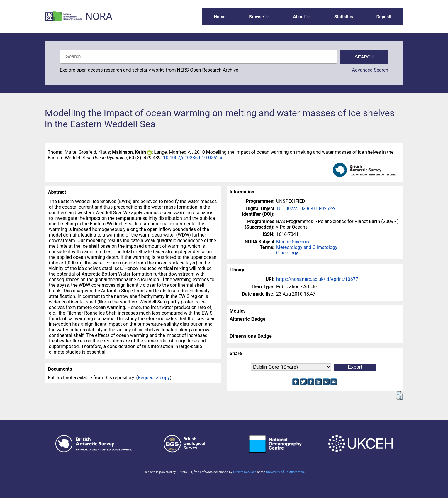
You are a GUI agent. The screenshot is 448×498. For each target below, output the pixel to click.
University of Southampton (285, 472)
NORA (99, 17)
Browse (259, 17)
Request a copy (154, 378)
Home (220, 17)
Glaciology (287, 253)
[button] (399, 396)
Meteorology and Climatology (307, 247)
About (302, 17)
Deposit (384, 17)
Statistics (344, 17)
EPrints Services (245, 472)
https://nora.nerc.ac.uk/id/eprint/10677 (317, 279)
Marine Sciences (293, 242)
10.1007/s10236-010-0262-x (193, 158)
